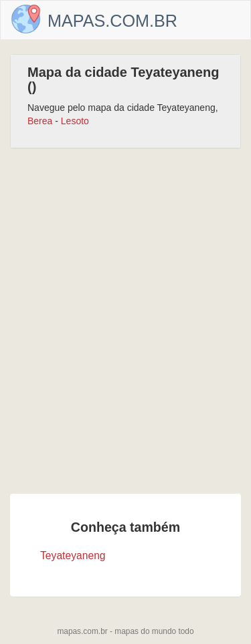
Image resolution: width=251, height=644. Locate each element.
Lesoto (75, 121)
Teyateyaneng (73, 555)
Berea (40, 121)
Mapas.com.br (112, 21)
